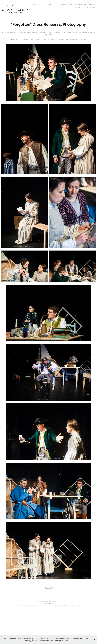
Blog (34, 5)
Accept (58, 641)
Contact (78, 7)
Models (91, 5)
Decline (65, 641)
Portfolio (49, 5)
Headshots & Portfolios (77, 5)
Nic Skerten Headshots (49, 603)
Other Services (60, 5)
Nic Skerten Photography (53, 601)
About (40, 5)
